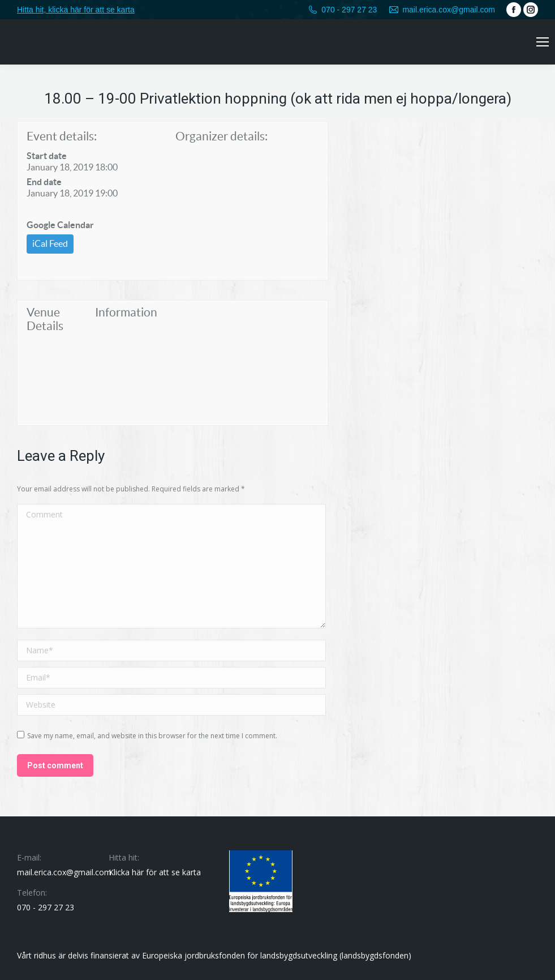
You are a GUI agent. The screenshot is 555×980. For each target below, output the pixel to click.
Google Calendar (60, 225)
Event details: (62, 136)
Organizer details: (221, 136)
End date (44, 182)
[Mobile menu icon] (543, 42)
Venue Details (45, 319)
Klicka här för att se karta (155, 872)
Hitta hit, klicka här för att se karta (76, 10)
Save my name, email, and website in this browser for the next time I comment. (152, 736)
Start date (47, 156)
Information (126, 312)
